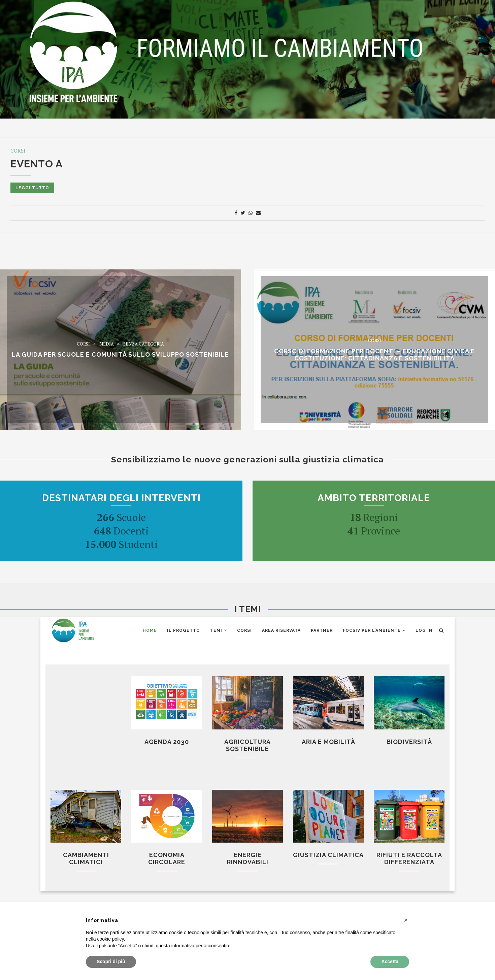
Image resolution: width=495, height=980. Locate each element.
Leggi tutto (32, 188)
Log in (424, 630)
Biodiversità (409, 742)
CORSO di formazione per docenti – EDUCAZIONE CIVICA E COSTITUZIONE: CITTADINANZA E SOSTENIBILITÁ (374, 355)
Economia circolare (167, 858)
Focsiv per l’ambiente (372, 630)
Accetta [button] (390, 961)
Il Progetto (184, 630)
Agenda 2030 (167, 742)
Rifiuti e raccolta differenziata (409, 858)
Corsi (18, 151)
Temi (216, 630)
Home (150, 630)
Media (107, 344)
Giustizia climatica (328, 855)
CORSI (244, 630)
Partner (322, 630)
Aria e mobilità (328, 742)
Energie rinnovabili (248, 858)
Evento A (37, 164)
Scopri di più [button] (111, 961)
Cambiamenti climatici (86, 858)
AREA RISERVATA (281, 630)
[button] (406, 920)
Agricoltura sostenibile (247, 745)
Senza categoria (144, 344)
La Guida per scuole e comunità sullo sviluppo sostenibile (120, 355)
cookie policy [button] (110, 939)
